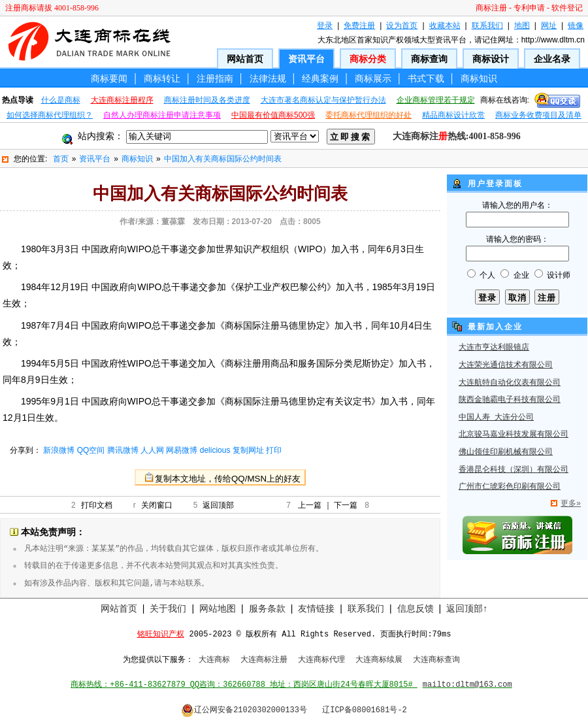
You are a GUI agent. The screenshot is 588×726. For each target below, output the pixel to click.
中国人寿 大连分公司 (496, 418)
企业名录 (552, 59)
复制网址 (248, 450)
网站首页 (245, 59)
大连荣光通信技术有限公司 (506, 365)
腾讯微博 (123, 450)
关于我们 (168, 608)
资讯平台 (306, 59)
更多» (571, 503)
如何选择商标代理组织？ (50, 115)
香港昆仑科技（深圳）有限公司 (514, 470)
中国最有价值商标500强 (273, 115)
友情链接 (316, 608)
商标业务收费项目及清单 (538, 115)
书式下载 (426, 78)
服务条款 (267, 608)
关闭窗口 (157, 505)
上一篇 (310, 505)
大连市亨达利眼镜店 (494, 348)
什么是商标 (61, 100)
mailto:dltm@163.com (467, 685)
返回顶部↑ (467, 608)
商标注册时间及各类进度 (207, 100)
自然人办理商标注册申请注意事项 (162, 115)
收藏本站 (445, 25)
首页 (61, 159)
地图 (522, 25)
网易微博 (182, 450)
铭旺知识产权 (161, 635)
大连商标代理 (321, 660)
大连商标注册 (264, 660)
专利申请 (529, 8)
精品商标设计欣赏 (453, 115)
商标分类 (368, 59)
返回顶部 (218, 505)
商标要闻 (109, 78)
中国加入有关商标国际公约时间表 (223, 159)
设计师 (559, 275)
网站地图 (218, 608)
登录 (325, 25)
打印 (274, 450)
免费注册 (359, 25)
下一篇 (346, 505)
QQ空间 (91, 450)
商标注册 (491, 8)
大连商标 (214, 660)
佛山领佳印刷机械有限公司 (506, 452)
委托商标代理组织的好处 (368, 115)
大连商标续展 (379, 660)
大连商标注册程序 (122, 100)
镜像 (576, 25)
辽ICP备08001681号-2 (365, 710)
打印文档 (97, 505)
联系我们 (487, 25)
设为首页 (402, 25)
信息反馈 (416, 608)
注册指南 (215, 78)
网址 (549, 25)
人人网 (152, 450)
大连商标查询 (436, 660)
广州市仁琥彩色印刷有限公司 (510, 487)
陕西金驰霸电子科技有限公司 (510, 400)
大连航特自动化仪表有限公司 (510, 383)
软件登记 (567, 8)
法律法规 (268, 78)
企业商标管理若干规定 (436, 100)
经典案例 (320, 78)
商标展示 (373, 78)
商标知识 (479, 78)
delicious (215, 450)
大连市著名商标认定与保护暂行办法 (323, 100)
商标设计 (491, 59)
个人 (487, 275)
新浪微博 (59, 450)
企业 (521, 275)
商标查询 (429, 59)
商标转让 (162, 78)
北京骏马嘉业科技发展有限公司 (514, 435)
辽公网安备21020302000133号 (244, 710)
